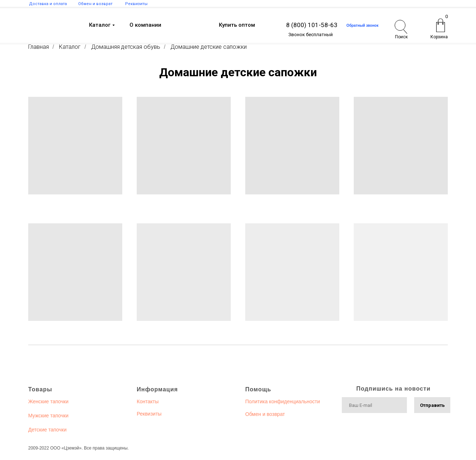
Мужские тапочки (48, 416)
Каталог (70, 47)
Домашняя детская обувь (126, 47)
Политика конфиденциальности (283, 401)
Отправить (432, 405)
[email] (374, 405)
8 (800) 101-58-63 (312, 25)
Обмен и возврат (265, 414)
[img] (45, 26)
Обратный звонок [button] (362, 25)
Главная (39, 47)
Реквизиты (149, 414)
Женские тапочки (48, 401)
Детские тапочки (47, 430)
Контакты (148, 401)
